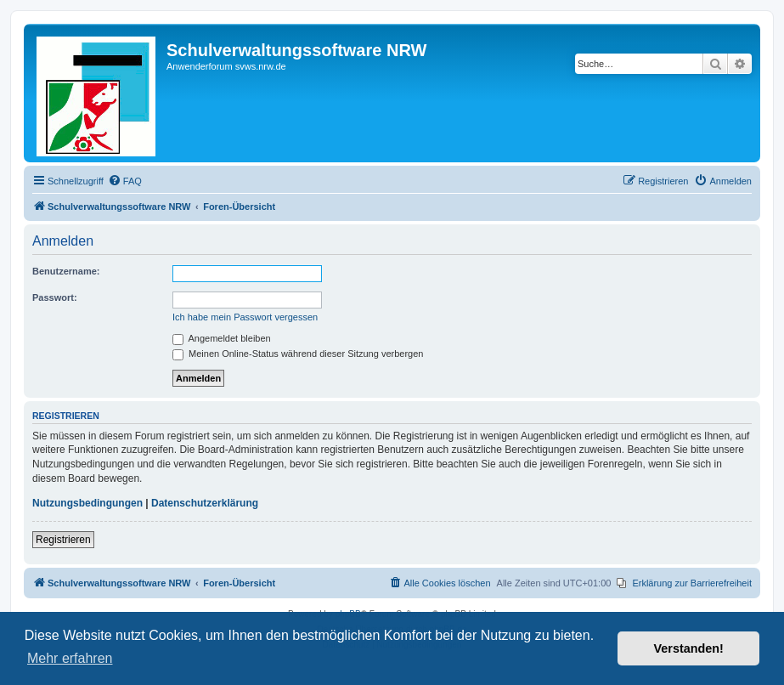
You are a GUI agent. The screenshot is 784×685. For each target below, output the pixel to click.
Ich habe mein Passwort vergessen (245, 317)
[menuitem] (125, 181)
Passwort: (55, 297)
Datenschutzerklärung (205, 503)
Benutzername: (66, 271)
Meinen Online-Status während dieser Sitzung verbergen (298, 354)
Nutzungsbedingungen (87, 503)
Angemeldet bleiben (222, 338)
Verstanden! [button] (689, 648)
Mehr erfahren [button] (70, 658)
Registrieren (63, 540)
